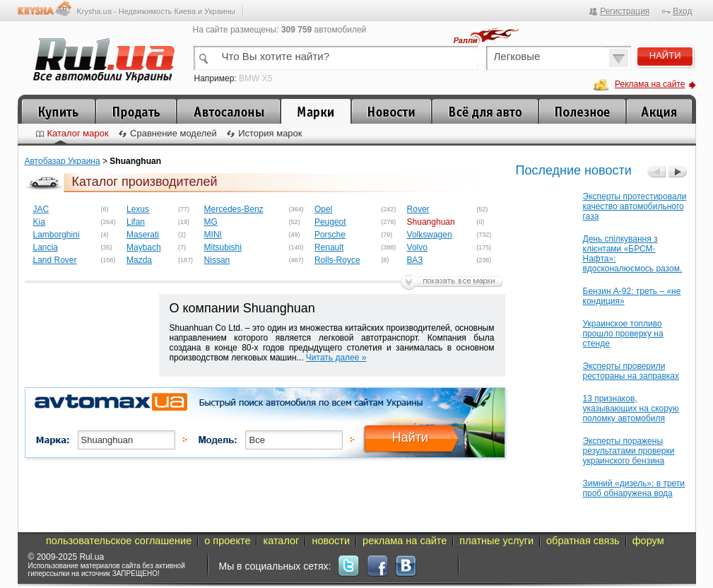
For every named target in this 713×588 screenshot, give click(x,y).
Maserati (143, 235)
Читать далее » (336, 358)
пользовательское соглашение (119, 541)
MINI (213, 235)
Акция (659, 111)
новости (331, 541)
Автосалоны (229, 111)
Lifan (136, 222)
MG (211, 222)
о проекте (227, 541)
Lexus (138, 209)
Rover (418, 209)
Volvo (417, 247)
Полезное (582, 111)
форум (648, 541)
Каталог (316, 111)
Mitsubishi (223, 247)
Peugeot (330, 222)
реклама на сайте (405, 541)
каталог (281, 541)
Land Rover (55, 260)
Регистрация (625, 11)
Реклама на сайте (650, 84)
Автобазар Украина (63, 161)
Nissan (217, 260)
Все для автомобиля (485, 111)
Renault (329, 247)
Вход (682, 11)
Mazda (139, 260)
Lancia (46, 247)
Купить (58, 111)
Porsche (330, 235)
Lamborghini (57, 235)
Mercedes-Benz (234, 209)
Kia (39, 222)
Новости (391, 111)
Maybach (144, 247)
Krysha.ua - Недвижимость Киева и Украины (156, 11)
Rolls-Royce (337, 260)
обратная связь (583, 541)
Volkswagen (430, 235)
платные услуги (496, 541)
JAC (41, 209)
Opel (323, 209)
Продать (136, 111)
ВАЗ (415, 260)
